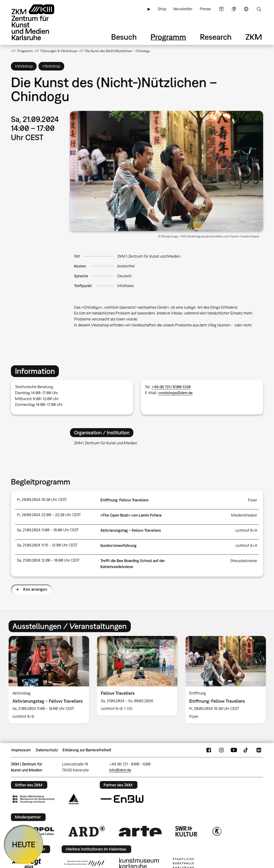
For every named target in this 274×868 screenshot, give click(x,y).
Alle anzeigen (35, 589)
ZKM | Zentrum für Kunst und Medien (149, 256)
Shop (162, 9)
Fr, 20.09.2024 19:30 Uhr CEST (42, 500)
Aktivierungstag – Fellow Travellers (131, 530)
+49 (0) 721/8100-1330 (171, 387)
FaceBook (209, 750)
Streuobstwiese (244, 561)
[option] (49, 680)
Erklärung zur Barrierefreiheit (87, 750)
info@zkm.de (120, 770)
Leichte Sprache (221, 9)
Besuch (124, 37)
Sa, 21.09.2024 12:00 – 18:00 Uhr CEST (48, 560)
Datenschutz (47, 750)
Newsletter (183, 9)
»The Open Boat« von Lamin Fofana (131, 515)
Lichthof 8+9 (246, 530)
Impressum (21, 750)
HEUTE (24, 844)
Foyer (252, 500)
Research (216, 37)
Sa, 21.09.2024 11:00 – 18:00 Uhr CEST (48, 530)
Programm (168, 37)
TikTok (246, 750)
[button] (167, 171)
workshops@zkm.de (175, 393)
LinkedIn (259, 750)
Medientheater (244, 515)
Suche (259, 9)
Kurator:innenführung (118, 546)
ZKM (254, 37)
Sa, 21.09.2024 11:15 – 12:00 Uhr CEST (47, 545)
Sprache (246, 9)
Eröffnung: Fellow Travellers (124, 500)
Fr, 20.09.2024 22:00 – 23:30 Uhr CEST (49, 515)
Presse (205, 9)
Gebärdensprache (234, 9)
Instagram (221, 750)
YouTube (234, 750)
